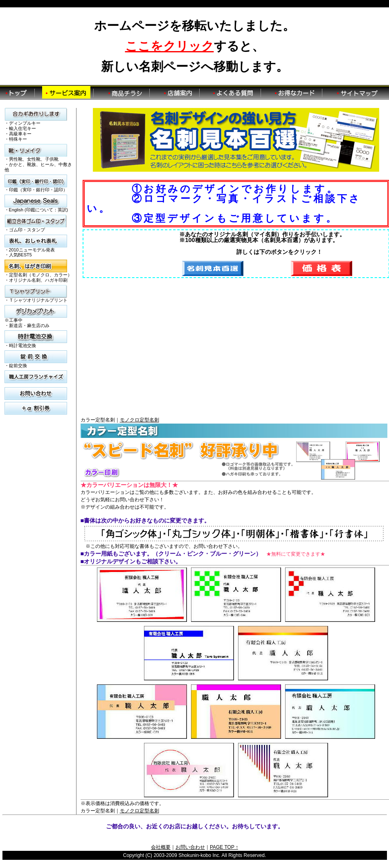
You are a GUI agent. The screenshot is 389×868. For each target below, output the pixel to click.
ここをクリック (170, 46)
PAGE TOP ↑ (224, 847)
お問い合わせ (190, 847)
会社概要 (161, 847)
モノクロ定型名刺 (139, 420)
